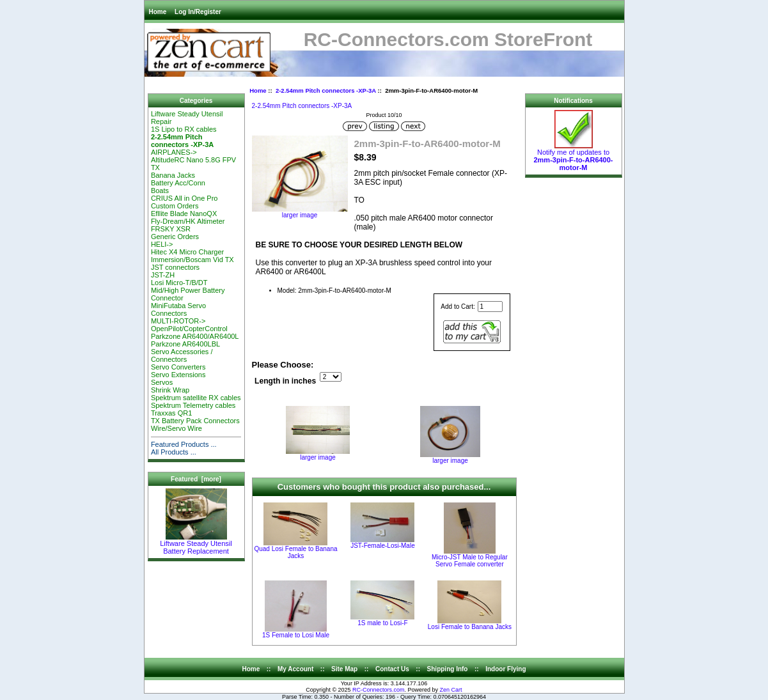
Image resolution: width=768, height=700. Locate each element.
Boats (160, 191)
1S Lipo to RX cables (184, 129)
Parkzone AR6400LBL (185, 344)
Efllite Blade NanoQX (184, 214)
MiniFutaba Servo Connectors (178, 309)
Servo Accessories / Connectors (182, 355)
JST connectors (175, 267)
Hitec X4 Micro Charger (187, 252)
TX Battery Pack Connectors (195, 421)
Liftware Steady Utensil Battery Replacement (196, 544)
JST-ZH (163, 275)
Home (158, 12)
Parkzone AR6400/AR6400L (195, 336)
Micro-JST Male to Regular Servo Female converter (470, 561)
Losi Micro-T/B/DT (179, 283)
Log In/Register (198, 12)
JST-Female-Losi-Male (383, 546)
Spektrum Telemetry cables (193, 405)
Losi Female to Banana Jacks (470, 627)
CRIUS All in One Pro (184, 198)
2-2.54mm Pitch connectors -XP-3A (326, 90)
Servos (162, 382)
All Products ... (174, 452)
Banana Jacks (173, 175)
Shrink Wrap (170, 390)
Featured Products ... (184, 444)
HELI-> (162, 244)
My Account (295, 669)
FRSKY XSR (171, 229)
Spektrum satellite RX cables (196, 398)
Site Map (344, 669)
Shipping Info (448, 669)
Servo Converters (178, 367)
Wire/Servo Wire (176, 428)
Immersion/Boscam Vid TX (192, 260)
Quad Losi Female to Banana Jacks (295, 552)
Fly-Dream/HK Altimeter (188, 221)
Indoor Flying (505, 669)
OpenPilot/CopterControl (189, 329)
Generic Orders (175, 237)
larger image (318, 455)
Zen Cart (451, 690)
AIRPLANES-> (174, 152)
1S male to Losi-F (382, 623)
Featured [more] (196, 479)
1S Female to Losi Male (296, 635)
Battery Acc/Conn (178, 183)
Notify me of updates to (573, 157)
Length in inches (285, 381)
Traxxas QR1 (171, 413)
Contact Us (392, 669)
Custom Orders (175, 206)
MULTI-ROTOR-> (178, 321)
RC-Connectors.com (379, 690)
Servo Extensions (178, 375)
